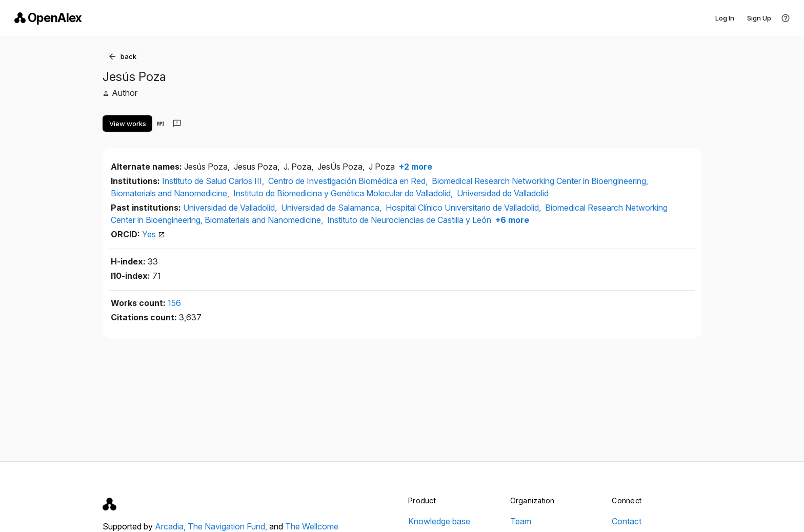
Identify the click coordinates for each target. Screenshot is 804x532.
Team (521, 521)
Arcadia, (171, 526)
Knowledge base (439, 521)
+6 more (511, 220)
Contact (627, 521)
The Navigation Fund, (228, 526)
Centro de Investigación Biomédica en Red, (349, 181)
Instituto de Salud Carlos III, (214, 181)
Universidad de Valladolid (503, 193)
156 (174, 303)
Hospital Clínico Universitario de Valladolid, (464, 208)
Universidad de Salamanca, (332, 208)
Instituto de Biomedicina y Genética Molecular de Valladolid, (344, 193)
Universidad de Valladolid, (231, 208)
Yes (154, 234)
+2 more (415, 167)
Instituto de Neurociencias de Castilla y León (409, 220)
